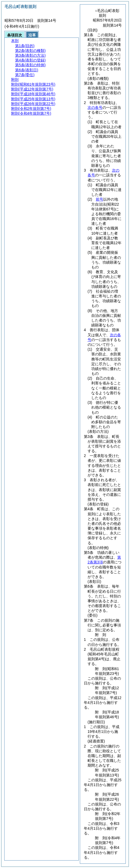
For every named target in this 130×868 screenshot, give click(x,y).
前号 (99, 199)
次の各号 (95, 107)
